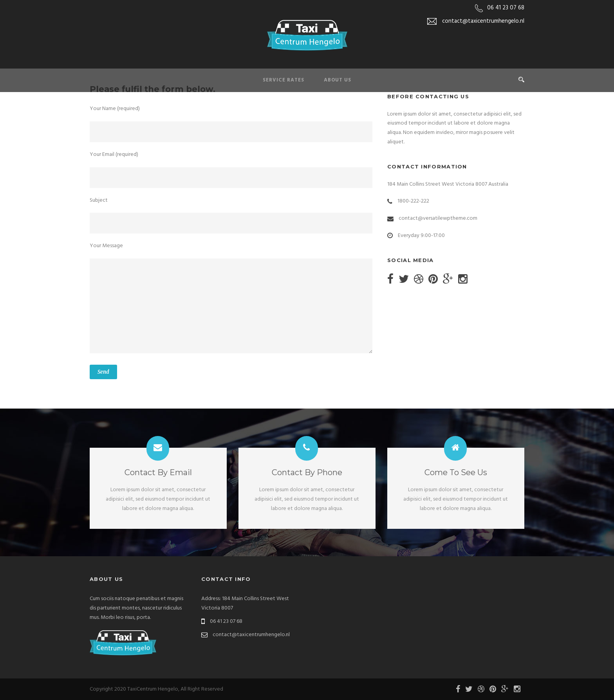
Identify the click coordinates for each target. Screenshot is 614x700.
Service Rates (284, 80)
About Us (338, 80)
